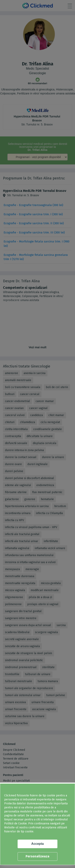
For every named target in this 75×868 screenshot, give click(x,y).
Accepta (37, 844)
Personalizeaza (37, 856)
